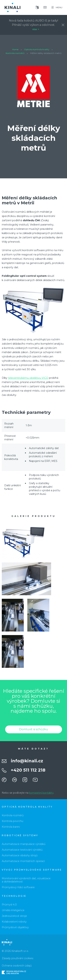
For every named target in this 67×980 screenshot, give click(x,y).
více (35, 29)
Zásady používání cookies (18, 958)
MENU (57, 7)
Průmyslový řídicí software (18, 887)
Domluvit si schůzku (34, 729)
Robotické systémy (20, 835)
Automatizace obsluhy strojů (20, 855)
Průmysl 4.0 (9, 905)
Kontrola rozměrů (15, 53)
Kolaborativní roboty (14, 922)
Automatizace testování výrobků (22, 850)
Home (15, 49)
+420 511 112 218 (28, 770)
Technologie (14, 896)
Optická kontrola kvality (37, 49)
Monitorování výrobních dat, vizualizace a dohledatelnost (26, 880)
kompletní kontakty (41, 793)
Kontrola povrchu (13, 821)
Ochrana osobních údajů (17, 966)
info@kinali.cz (27, 761)
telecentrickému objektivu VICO (28, 378)
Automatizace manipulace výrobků (24, 844)
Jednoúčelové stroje (14, 916)
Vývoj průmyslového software (32, 870)
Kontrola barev (11, 827)
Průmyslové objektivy (15, 927)
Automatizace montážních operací (23, 861)
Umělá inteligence (13, 910)
